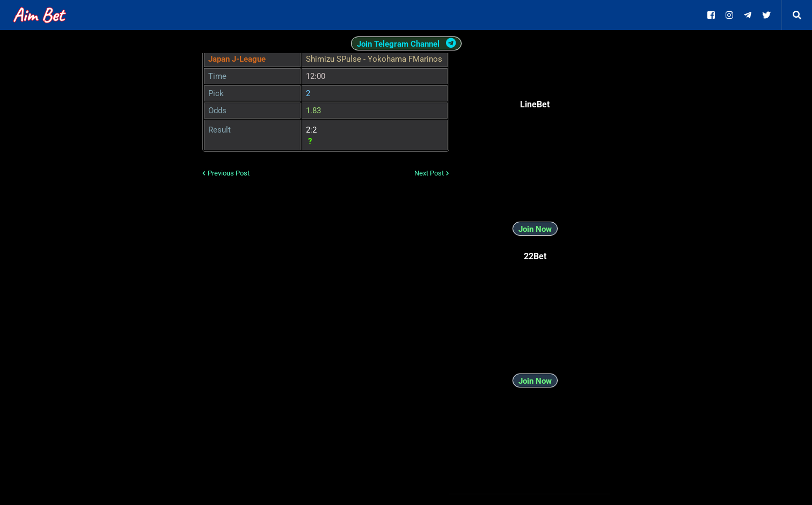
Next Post (429, 173)
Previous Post (229, 173)
